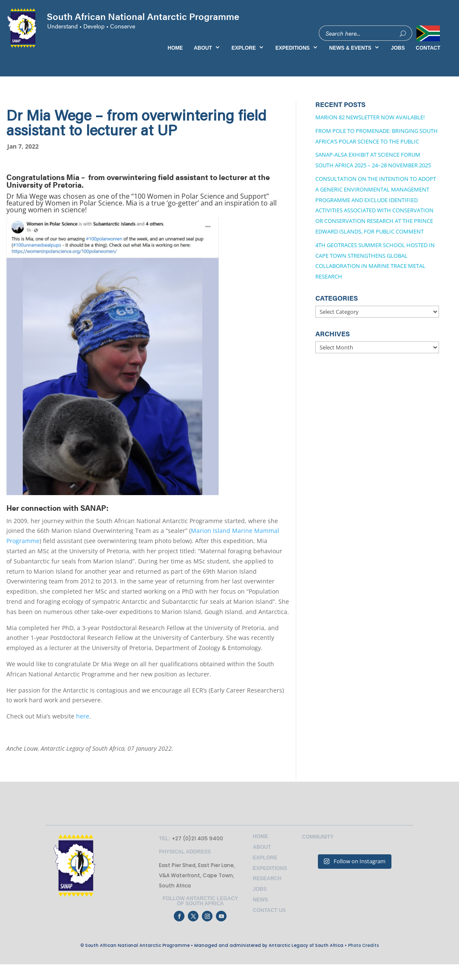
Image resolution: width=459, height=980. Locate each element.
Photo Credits (363, 945)
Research (267, 879)
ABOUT (203, 48)
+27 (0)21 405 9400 (197, 838)
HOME (175, 48)
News (261, 900)
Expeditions (270, 868)
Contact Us (269, 910)
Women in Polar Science (84, 203)
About (262, 847)
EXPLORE (244, 48)
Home (261, 836)
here (83, 716)
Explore (265, 858)
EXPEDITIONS (293, 48)
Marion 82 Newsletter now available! (370, 117)
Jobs (260, 889)
